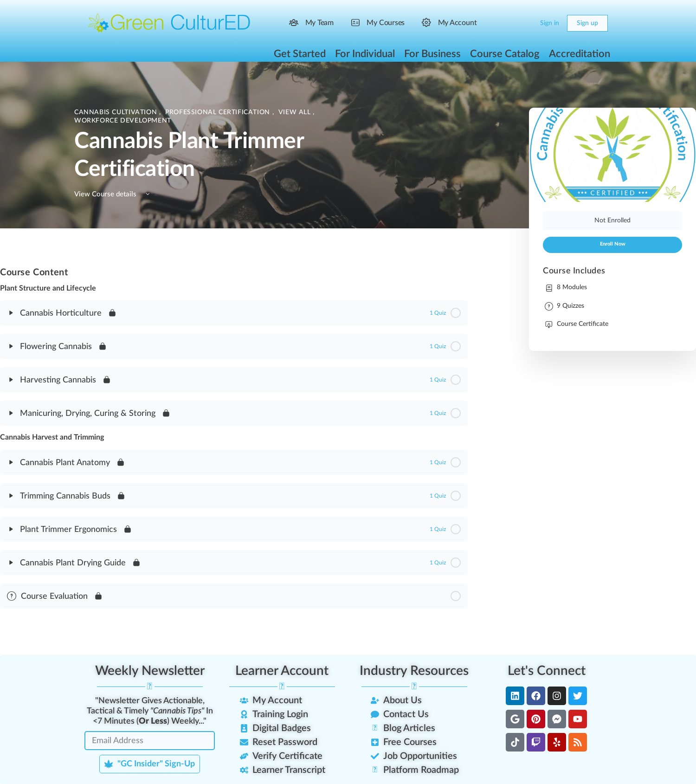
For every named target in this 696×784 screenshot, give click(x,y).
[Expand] (11, 313)
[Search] (507, 23)
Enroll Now (613, 244)
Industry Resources (414, 671)
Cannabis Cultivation (117, 112)
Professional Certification (219, 112)
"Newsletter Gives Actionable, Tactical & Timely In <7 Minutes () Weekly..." (150, 711)
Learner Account (282, 671)
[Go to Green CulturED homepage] (169, 23)
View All (296, 112)
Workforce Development (123, 121)
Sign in (550, 23)
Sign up (587, 23)
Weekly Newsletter (150, 671)
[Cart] (525, 23)
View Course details (113, 194)
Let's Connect (547, 671)
